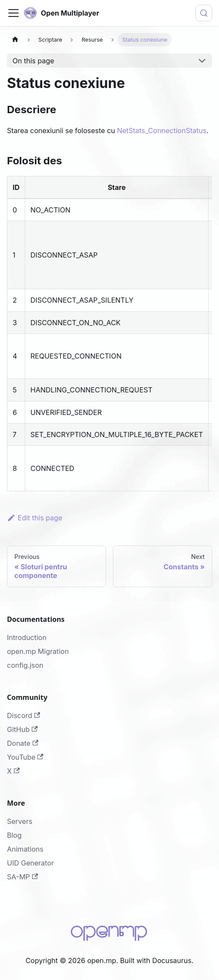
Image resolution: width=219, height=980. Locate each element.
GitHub (22, 729)
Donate (23, 743)
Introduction (27, 637)
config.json (25, 665)
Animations (25, 849)
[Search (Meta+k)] (204, 13)
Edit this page (35, 518)
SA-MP (22, 877)
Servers (20, 821)
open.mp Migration (38, 651)
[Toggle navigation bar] (13, 13)
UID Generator (30, 863)
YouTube (25, 757)
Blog (14, 835)
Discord (23, 715)
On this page (33, 61)
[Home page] (15, 40)
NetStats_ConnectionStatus (162, 131)
